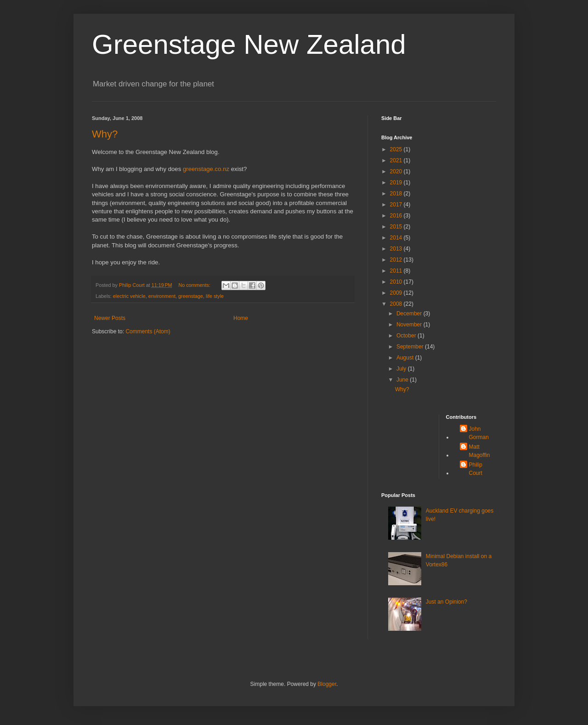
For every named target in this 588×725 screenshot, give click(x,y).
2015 (397, 227)
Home (241, 318)
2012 (397, 260)
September (411, 347)
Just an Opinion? (447, 602)
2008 (397, 304)
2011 (397, 271)
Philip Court (476, 469)
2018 (397, 194)
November (410, 325)
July (402, 369)
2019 (397, 183)
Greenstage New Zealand (249, 44)
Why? (105, 134)
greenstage (191, 296)
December (410, 314)
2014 (397, 238)
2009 (397, 293)
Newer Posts (110, 318)
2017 (397, 205)
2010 (397, 282)
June (403, 380)
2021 (397, 160)
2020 (397, 171)
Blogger (327, 684)
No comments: (195, 285)
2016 (397, 216)
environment (162, 296)
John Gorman (479, 433)
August (406, 358)
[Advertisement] (410, 443)
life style (215, 296)
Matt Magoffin (480, 451)
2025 (397, 149)
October (407, 336)
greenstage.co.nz (206, 169)
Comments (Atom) (148, 331)
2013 (397, 249)
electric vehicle (129, 296)
